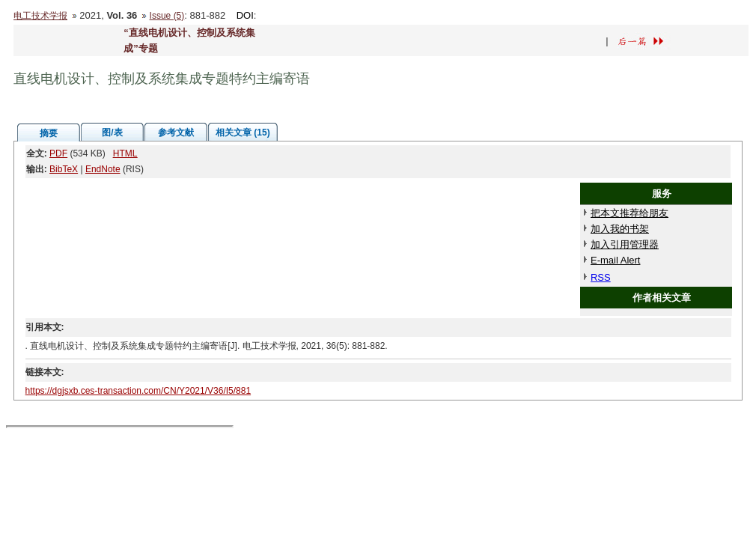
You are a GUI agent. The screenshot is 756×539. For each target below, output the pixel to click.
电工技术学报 (40, 16)
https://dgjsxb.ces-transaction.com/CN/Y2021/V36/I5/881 (138, 391)
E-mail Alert (615, 260)
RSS (601, 277)
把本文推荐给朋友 (630, 213)
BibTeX (64, 169)
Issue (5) (167, 16)
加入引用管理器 (625, 244)
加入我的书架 (620, 229)
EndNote (103, 169)
